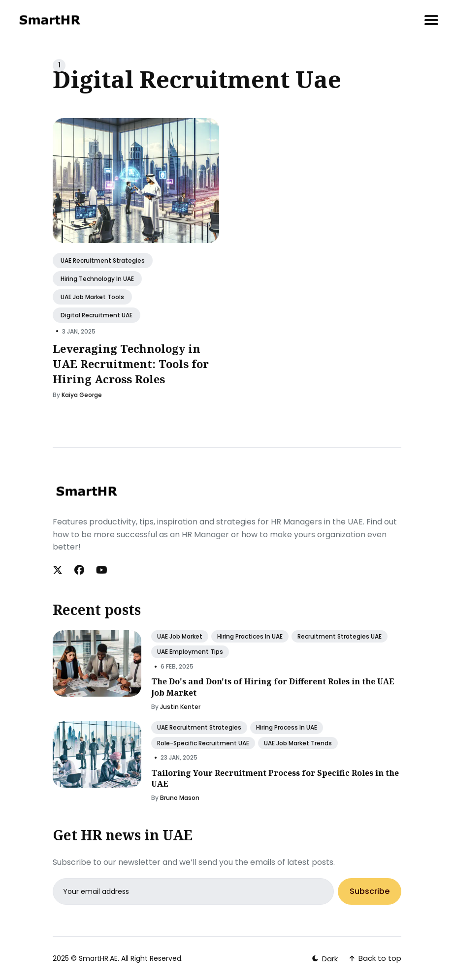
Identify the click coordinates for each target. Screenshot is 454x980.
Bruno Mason (180, 798)
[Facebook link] (79, 570)
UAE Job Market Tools (92, 297)
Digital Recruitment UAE (97, 315)
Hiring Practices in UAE (250, 636)
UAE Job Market (180, 636)
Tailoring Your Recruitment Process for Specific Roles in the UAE (275, 778)
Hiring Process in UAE (287, 727)
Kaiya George (82, 395)
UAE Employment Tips (190, 652)
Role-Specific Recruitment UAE (203, 743)
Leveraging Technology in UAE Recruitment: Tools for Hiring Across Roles (131, 364)
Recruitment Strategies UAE (340, 636)
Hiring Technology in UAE (97, 279)
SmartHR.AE (98, 958)
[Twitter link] (59, 570)
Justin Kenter (180, 707)
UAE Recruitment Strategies (103, 260)
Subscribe (370, 892)
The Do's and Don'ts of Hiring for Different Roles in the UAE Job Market (273, 687)
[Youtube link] (102, 570)
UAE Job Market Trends (298, 743)
